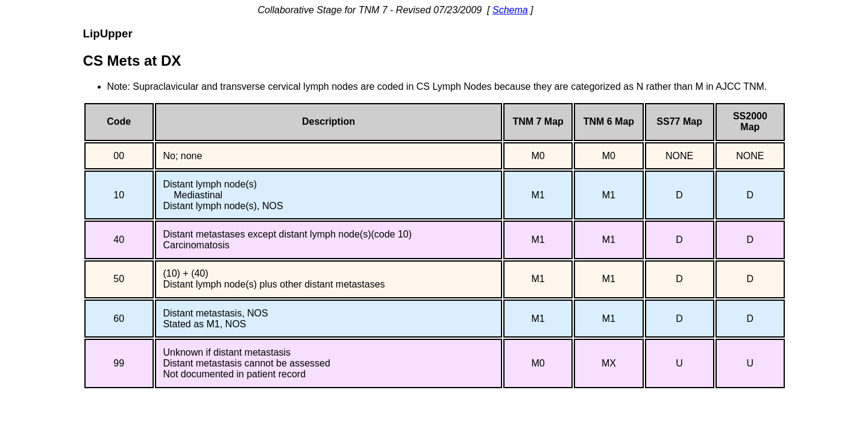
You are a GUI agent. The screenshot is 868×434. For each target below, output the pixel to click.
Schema (510, 10)
